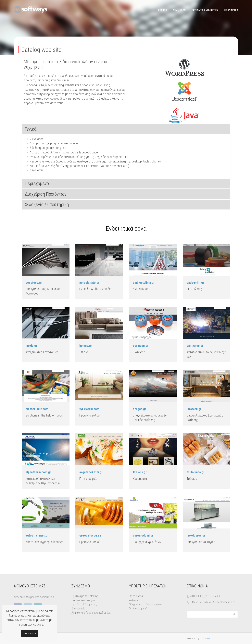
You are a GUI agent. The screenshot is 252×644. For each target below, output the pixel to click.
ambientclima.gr (144, 283)
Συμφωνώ (30, 633)
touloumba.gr (196, 472)
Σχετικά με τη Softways (85, 596)
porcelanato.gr (89, 283)
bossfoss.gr (34, 283)
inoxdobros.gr (196, 535)
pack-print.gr (195, 283)
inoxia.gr (31, 346)
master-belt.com (37, 409)
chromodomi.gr (143, 535)
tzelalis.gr (140, 472)
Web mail (134, 600)
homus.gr (86, 346)
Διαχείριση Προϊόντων (46, 194)
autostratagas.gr (37, 535)
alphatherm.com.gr (38, 472)
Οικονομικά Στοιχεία (83, 600)
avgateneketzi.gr (91, 472)
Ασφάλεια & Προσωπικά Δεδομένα (91, 613)
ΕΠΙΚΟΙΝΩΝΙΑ (231, 10)
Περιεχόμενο (37, 183)
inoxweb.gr (194, 409)
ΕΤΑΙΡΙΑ (163, 10)
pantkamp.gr (195, 346)
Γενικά (31, 129)
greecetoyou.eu (90, 535)
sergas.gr (139, 409)
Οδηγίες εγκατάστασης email (146, 604)
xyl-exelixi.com (89, 409)
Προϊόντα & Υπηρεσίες (84, 604)
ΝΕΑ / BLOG (179, 10)
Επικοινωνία (78, 608)
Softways (205, 638)
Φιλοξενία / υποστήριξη (47, 205)
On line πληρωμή (138, 608)
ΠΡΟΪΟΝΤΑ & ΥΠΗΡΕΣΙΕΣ (205, 10)
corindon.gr (141, 346)
